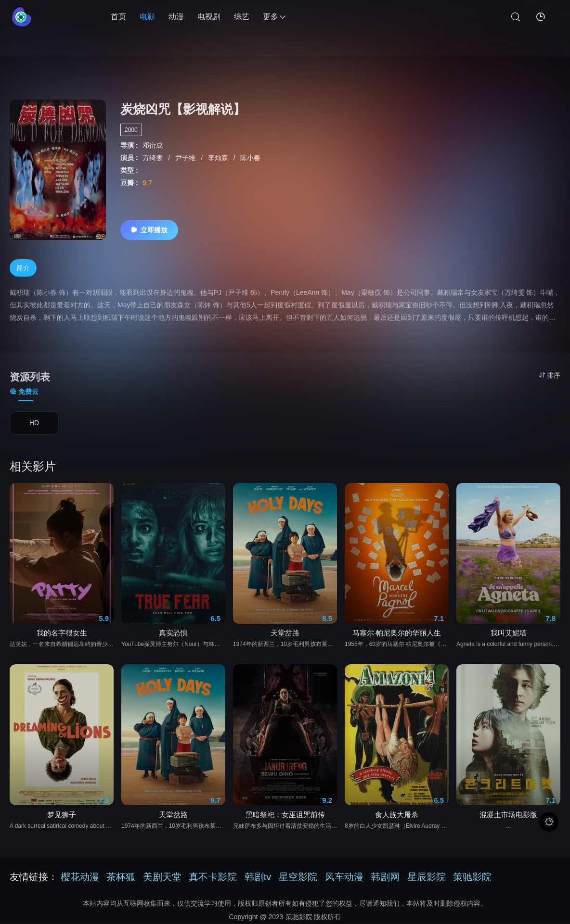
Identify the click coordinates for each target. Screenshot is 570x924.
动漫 (176, 17)
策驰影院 (472, 877)
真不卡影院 (213, 877)
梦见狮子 (62, 819)
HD (34, 424)
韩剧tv (258, 877)
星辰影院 (427, 877)
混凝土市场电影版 (508, 819)
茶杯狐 (121, 877)
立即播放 (149, 230)
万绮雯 (154, 158)
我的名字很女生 (62, 637)
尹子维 (186, 158)
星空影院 (298, 877)
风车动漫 (344, 877)
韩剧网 (385, 877)
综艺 (242, 17)
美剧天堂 (162, 877)
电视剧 (209, 17)
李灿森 (219, 158)
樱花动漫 (80, 877)
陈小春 (250, 158)
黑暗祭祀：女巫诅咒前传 (285, 819)
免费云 (24, 392)
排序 (550, 375)
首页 (118, 17)
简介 (23, 268)
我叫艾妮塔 (509, 637)
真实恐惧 (173, 637)
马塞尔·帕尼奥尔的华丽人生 (397, 637)
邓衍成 (153, 145)
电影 (147, 17)
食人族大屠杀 (397, 819)
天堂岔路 (285, 637)
